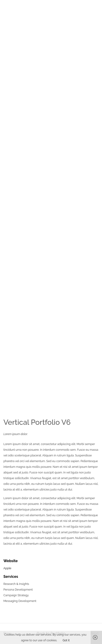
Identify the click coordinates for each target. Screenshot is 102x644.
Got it (66, 640)
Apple (7, 568)
